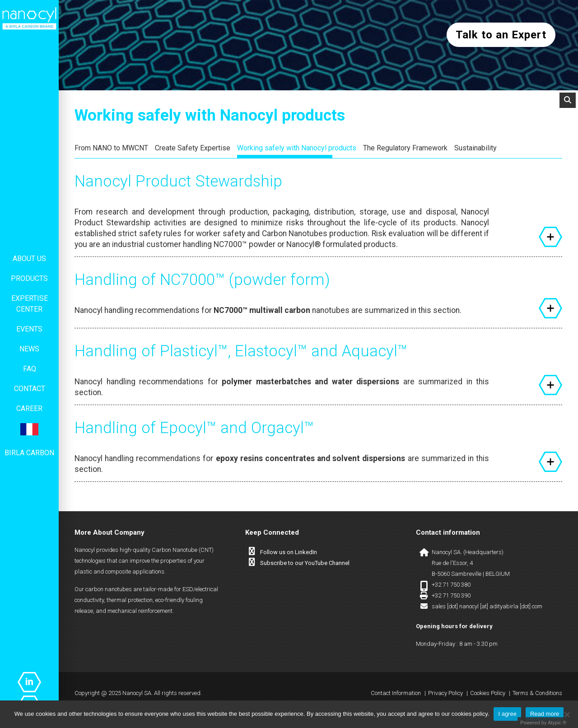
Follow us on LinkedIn (289, 552)
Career (29, 408)
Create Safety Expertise (193, 148)
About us (29, 259)
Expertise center (30, 304)
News (29, 349)
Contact (30, 389)
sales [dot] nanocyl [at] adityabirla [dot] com (487, 606)
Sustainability (475, 148)
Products (29, 278)
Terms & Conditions (537, 693)
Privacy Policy (445, 693)
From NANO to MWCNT (111, 148)
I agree (507, 714)
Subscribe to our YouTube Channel (305, 563)
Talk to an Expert (501, 35)
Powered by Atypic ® (543, 723)
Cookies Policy (488, 693)
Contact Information (396, 693)
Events (29, 329)
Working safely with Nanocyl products (297, 148)
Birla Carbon (29, 453)
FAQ (30, 369)
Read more (545, 714)
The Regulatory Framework (405, 148)
